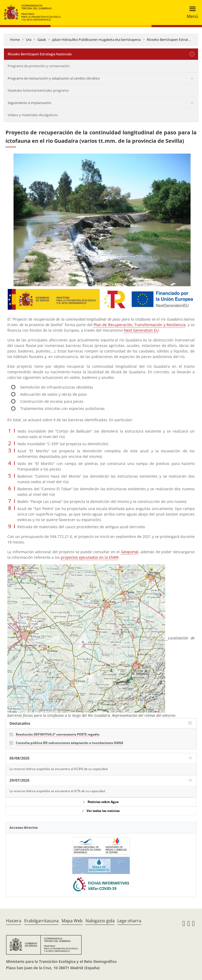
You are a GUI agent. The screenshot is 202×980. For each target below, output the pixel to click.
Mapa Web (72, 921)
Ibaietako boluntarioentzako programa (38, 90)
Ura (29, 40)
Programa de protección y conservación (39, 66)
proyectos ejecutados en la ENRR (90, 557)
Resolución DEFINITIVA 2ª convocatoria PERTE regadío (58, 734)
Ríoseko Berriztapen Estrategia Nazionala (40, 54)
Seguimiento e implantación (29, 103)
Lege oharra (129, 921)
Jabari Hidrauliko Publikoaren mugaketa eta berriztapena (96, 40)
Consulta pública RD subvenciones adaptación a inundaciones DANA (69, 743)
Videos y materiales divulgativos (33, 115)
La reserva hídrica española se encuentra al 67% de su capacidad (57, 791)
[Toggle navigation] (191, 13)
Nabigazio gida (100, 921)
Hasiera (14, 921)
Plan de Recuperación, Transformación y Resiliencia (140, 325)
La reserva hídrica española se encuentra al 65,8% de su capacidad (59, 769)
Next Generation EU (141, 330)
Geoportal (130, 552)
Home (15, 40)
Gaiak (42, 40)
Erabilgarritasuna (41, 921)
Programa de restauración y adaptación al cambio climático (54, 78)
